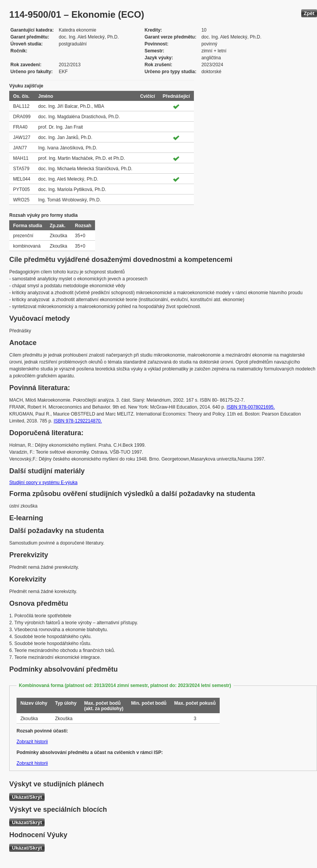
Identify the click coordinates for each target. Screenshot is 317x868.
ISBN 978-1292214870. (78, 421)
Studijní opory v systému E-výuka (43, 483)
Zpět (309, 13)
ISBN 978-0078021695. (251, 407)
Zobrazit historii (32, 742)
